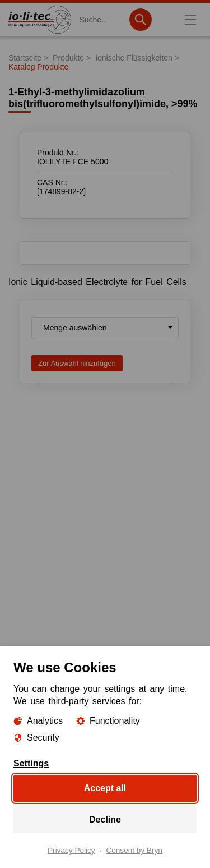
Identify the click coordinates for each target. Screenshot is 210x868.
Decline (105, 819)
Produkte (68, 58)
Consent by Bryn (134, 851)
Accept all (105, 788)
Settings (31, 764)
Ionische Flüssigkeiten (134, 58)
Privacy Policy (71, 851)
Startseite (25, 58)
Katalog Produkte (38, 67)
